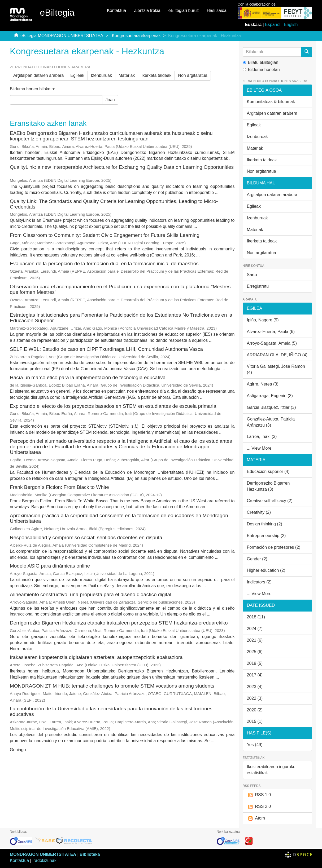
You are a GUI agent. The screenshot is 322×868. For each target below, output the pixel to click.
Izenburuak (101, 75)
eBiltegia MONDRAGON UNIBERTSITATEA (62, 36)
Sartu (252, 275)
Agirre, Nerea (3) (263, 384)
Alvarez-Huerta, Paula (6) (271, 332)
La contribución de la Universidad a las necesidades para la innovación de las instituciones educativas (111, 711)
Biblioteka (90, 854)
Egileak (77, 75)
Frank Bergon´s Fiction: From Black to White (59, 487)
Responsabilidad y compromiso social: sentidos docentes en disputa (86, 537)
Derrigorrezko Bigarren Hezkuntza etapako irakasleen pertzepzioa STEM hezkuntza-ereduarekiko (119, 623)
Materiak (127, 75)
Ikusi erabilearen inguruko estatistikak (271, 770)
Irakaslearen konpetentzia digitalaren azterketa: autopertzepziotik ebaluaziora (96, 657)
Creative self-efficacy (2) (270, 501)
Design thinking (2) (265, 524)
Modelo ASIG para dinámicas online (50, 566)
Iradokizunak (44, 860)
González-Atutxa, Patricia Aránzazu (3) (271, 422)
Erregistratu (258, 286)
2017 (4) (255, 675)
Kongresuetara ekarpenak (136, 36)
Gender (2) (257, 559)
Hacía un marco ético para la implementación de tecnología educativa (88, 377)
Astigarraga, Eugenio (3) (270, 396)
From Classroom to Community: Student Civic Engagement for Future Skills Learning (105, 235)
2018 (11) (256, 617)
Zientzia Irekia (147, 10)
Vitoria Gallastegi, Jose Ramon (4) (276, 369)
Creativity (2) (259, 512)
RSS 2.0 (259, 807)
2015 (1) (255, 721)
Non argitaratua (193, 75)
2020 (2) (255, 710)
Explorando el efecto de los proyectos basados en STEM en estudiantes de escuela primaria (113, 406)
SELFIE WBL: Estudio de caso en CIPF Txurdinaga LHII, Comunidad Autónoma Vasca (106, 349)
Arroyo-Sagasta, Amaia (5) (272, 343)
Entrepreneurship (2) (266, 536)
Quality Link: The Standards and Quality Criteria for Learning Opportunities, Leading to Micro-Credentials (114, 204)
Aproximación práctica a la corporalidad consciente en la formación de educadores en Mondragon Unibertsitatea (119, 518)
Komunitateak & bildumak (271, 102)
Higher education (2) (266, 570)
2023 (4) (255, 687)
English (291, 25)
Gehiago (18, 750)
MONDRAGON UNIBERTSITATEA (43, 854)
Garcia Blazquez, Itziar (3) (271, 407)
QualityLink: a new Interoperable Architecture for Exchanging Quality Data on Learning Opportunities (122, 167)
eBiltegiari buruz (184, 10)
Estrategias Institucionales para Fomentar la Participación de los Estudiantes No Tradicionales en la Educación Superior (121, 318)
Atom (256, 818)
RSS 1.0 (259, 795)
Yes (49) (255, 745)
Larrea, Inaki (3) (262, 437)
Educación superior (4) (268, 471)
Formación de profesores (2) (274, 547)
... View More (259, 448)
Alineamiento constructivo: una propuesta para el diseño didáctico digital (90, 594)
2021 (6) (255, 640)
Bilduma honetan (261, 70)
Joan (110, 100)
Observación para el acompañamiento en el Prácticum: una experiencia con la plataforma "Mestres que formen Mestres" (120, 289)
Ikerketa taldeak (156, 75)
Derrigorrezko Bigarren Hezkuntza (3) (268, 486)
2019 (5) (255, 663)
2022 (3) (255, 698)
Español (273, 25)
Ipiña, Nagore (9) (263, 320)
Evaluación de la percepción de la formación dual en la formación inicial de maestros (104, 263)
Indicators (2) (259, 582)
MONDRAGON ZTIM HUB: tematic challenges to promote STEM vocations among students (112, 686)
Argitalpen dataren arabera (38, 75)
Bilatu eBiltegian (261, 62)
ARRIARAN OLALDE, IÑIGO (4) (277, 355)
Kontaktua (116, 10)
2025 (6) (255, 652)
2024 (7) (255, 629)
